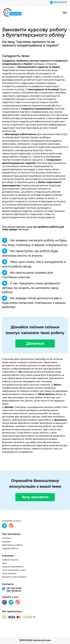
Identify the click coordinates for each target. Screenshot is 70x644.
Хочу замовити (35, 497)
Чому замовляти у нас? (14, 570)
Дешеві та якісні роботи (14, 577)
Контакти (7, 538)
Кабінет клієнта (10, 560)
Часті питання (9, 574)
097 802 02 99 (60, 2)
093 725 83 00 (14, 591)
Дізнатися (35, 343)
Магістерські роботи (12, 545)
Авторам (6, 542)
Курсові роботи (10, 548)
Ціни (4, 563)
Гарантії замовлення (13, 567)
